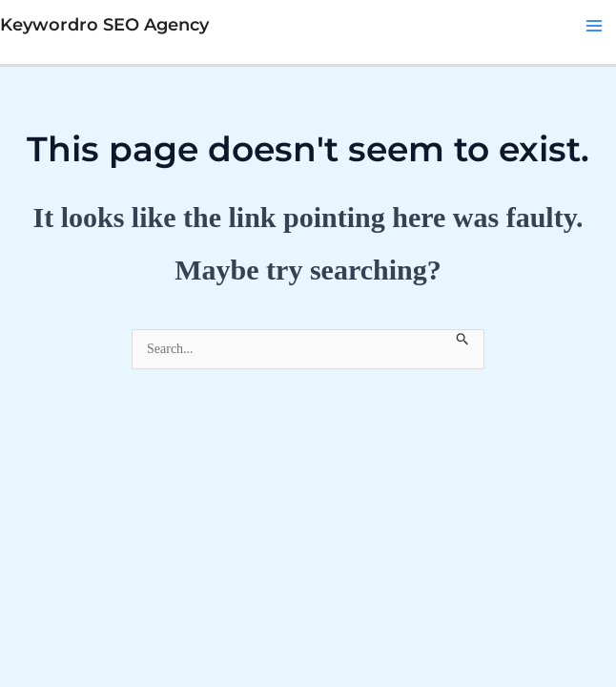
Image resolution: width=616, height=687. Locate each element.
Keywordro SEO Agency (104, 25)
